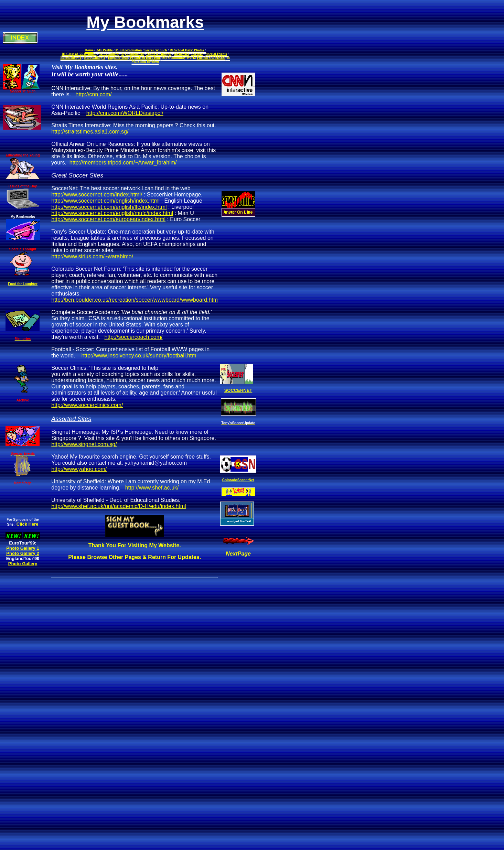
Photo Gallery (23, 564)
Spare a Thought (159, 54)
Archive (197, 54)
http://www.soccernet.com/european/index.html (108, 219)
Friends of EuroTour (145, 58)
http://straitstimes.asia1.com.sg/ (90, 132)
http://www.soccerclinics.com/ (87, 405)
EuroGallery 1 (71, 58)
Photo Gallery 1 (23, 548)
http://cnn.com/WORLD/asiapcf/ (125, 113)
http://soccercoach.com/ (134, 337)
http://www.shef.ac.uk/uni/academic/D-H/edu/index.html (119, 506)
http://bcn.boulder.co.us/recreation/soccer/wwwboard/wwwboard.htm (135, 300)
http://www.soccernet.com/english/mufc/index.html (112, 213)
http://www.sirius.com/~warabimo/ (92, 256)
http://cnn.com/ (94, 94)
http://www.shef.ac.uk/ (152, 488)
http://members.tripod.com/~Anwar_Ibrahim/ (123, 163)
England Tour (118, 58)
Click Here (28, 524)
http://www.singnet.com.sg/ (84, 444)
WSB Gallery (109, 54)
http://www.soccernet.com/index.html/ (97, 195)
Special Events (216, 54)
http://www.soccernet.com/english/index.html (105, 201)
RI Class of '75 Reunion (79, 54)
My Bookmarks (133, 54)
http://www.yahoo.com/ (79, 469)
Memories (181, 54)
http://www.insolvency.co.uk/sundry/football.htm (139, 356)
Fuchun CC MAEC (211, 58)
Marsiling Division (145, 61)
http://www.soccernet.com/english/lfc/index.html (109, 207)
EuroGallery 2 (95, 58)
